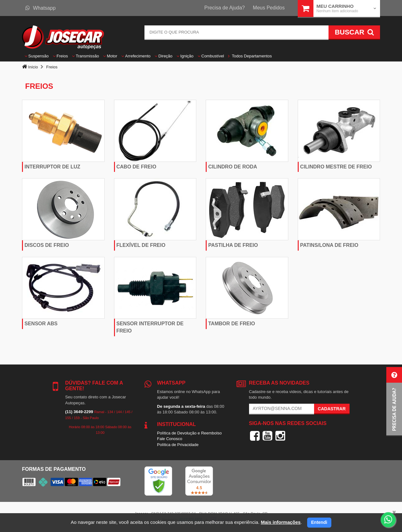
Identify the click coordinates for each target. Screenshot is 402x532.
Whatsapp (41, 8)
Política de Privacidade (178, 445)
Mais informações (281, 522)
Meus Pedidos (269, 8)
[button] (394, 402)
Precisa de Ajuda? (225, 8)
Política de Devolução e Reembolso (189, 433)
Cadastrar (332, 409)
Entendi (319, 522)
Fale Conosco (170, 439)
